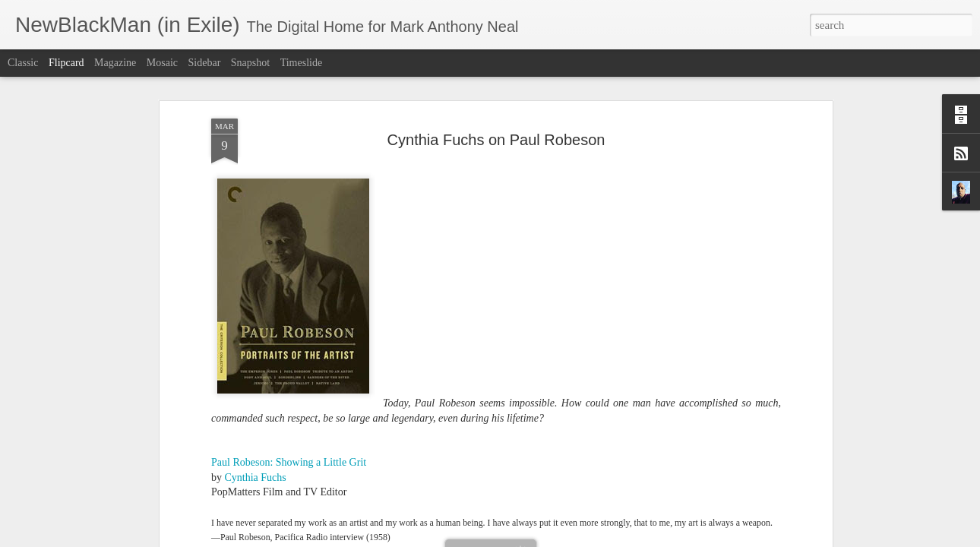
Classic (23, 63)
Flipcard (66, 63)
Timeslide (302, 63)
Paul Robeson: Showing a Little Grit (289, 383)
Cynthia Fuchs (256, 397)
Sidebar (205, 63)
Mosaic (162, 63)
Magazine (115, 63)
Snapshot (250, 63)
